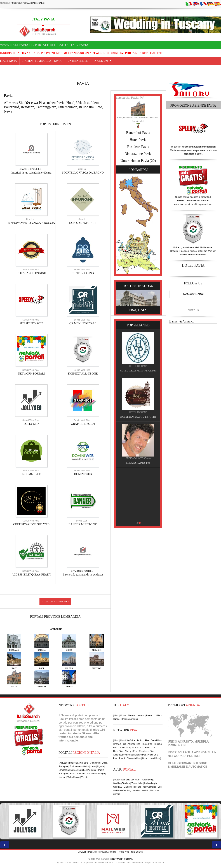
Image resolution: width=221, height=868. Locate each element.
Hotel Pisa (118, 751)
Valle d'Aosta (73, 777)
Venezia (141, 715)
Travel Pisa (124, 748)
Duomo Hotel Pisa (151, 758)
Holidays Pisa (140, 755)
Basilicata (74, 763)
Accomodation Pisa (122, 755)
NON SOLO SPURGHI (83, 223)
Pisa (117, 715)
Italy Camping (149, 787)
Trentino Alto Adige (96, 774)
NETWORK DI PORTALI (184, 756)
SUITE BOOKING (83, 273)
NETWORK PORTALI (31, 374)
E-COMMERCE (31, 474)
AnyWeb (82, 852)
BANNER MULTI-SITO (83, 524)
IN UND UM (101, 61)
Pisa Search (137, 748)
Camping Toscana (133, 787)
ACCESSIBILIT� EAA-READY (31, 575)
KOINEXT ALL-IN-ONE (83, 374)
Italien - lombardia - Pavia (42, 61)
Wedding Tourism (121, 783)
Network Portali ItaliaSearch (29, 3)
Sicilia (72, 774)
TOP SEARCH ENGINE (31, 273)
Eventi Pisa (156, 740)
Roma (123, 715)
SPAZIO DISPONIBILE (30, 169)
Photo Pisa (147, 744)
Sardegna (63, 774)
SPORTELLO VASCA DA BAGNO (83, 173)
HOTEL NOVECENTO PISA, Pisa (140, 417)
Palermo (150, 715)
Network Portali (194, 294)
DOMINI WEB (83, 474)
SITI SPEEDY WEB (31, 323)
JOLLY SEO (31, 424)
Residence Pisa (146, 751)
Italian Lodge (148, 780)
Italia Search (137, 852)
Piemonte (92, 770)
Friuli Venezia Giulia (79, 766)
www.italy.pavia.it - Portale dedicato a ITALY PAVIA (44, 45)
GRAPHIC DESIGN (83, 424)
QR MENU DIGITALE (83, 323)
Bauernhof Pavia (138, 133)
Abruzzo (64, 763)
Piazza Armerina (130, 719)
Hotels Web (120, 780)
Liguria (100, 766)
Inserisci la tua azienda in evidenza (31, 173)
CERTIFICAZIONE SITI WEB (31, 524)
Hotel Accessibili (141, 790)
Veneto (85, 777)
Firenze (131, 715)
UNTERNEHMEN (78, 61)
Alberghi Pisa (131, 751)
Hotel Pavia (138, 140)
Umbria (62, 777)
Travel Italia (137, 783)
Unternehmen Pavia (135, 161)
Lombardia (55, 629)
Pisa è (122, 758)
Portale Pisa (120, 744)
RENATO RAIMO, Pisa (139, 463)
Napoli (117, 719)
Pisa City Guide (128, 740)
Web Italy (118, 787)
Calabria (84, 763)
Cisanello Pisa (134, 758)
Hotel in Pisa (151, 748)
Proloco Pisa (143, 740)
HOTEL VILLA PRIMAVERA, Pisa (140, 371)
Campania (95, 763)
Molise (74, 770)
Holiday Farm (134, 780)
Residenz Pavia (138, 147)
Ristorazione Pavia (138, 154)
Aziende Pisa (134, 744)
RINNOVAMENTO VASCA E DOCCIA (31, 223)
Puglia (101, 770)
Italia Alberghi (151, 783)
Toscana (81, 774)
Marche (82, 770)
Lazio (93, 766)
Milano (159, 715)
